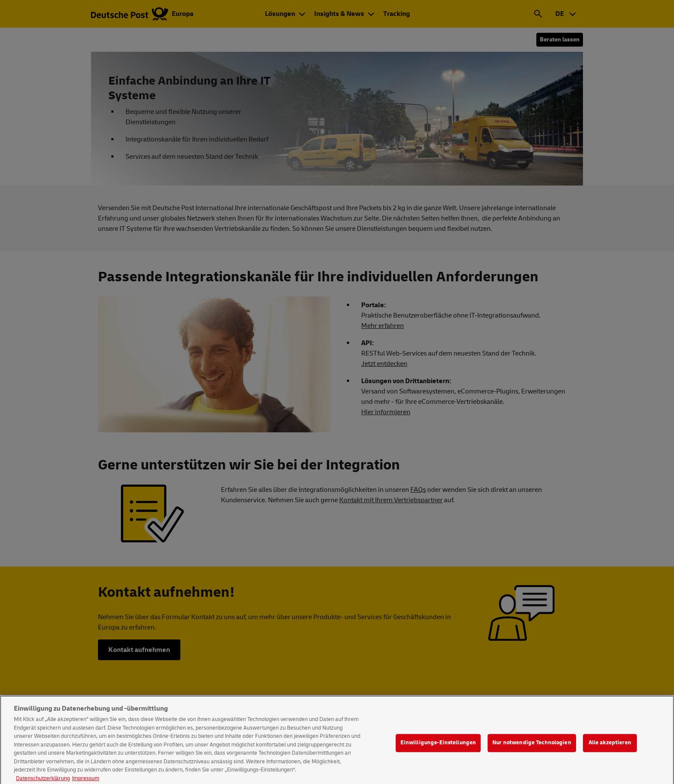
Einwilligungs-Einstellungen (438, 751)
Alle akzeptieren (610, 751)
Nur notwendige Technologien (532, 751)
